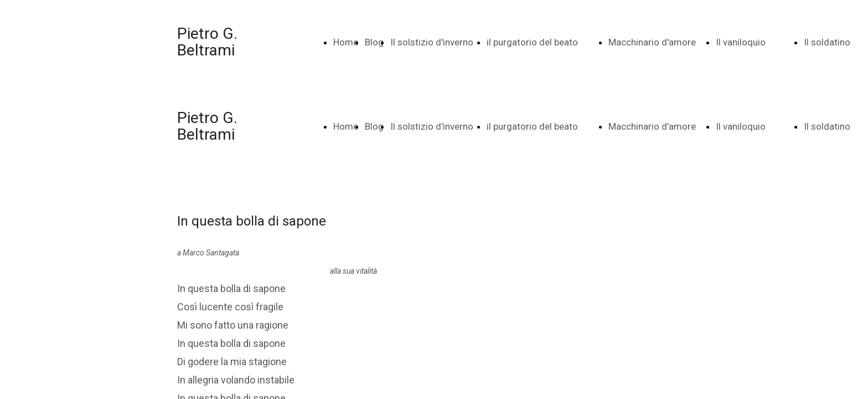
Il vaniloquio (741, 42)
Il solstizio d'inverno (432, 42)
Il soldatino (827, 42)
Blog (374, 42)
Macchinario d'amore (652, 42)
